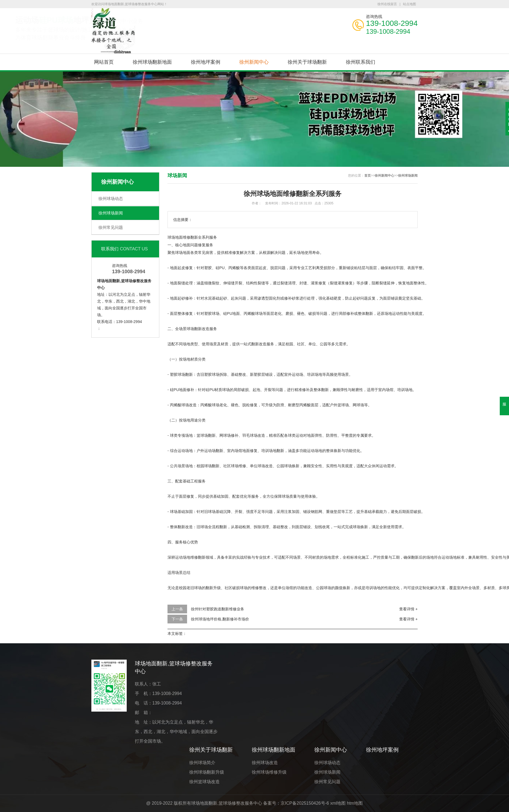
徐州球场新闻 (111, 213)
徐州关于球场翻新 (307, 62)
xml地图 (338, 803)
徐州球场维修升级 (269, 772)
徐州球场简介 (202, 763)
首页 (368, 176)
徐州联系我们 (361, 62)
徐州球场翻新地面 (152, 62)
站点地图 (409, 4)
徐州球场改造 (265, 763)
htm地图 (355, 803)
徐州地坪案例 (206, 62)
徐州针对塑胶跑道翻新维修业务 (218, 609)
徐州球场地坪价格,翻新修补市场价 (220, 619)
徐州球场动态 (111, 199)
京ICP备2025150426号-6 (305, 803)
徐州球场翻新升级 (207, 772)
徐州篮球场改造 (204, 782)
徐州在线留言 (387, 4)
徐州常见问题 (111, 227)
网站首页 (104, 62)
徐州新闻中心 (254, 62)
